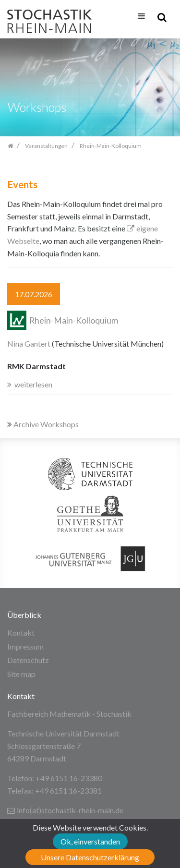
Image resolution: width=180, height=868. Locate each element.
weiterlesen (33, 384)
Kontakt (21, 633)
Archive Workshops (43, 424)
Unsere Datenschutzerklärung (90, 857)
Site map (21, 674)
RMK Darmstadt (36, 366)
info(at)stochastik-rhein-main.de (65, 810)
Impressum (25, 646)
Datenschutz (28, 660)
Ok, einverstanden (90, 841)
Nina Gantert (29, 344)
